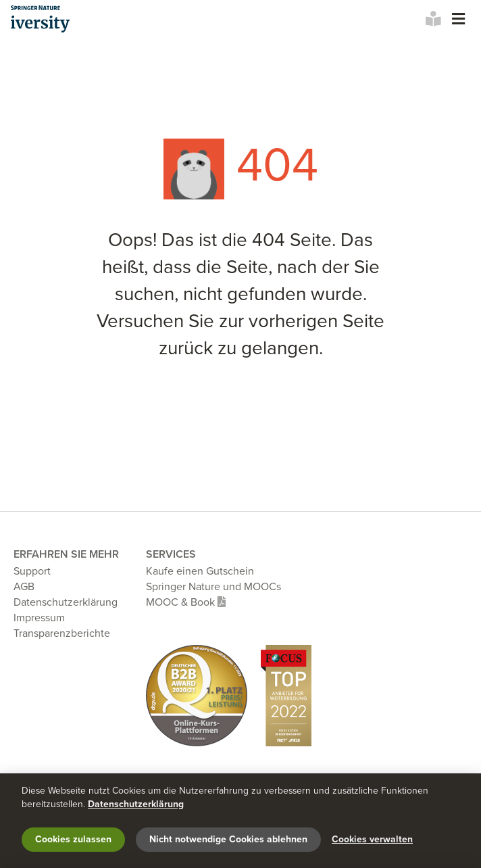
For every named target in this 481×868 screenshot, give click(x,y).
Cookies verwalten (372, 839)
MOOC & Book (186, 602)
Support (32, 571)
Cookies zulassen (73, 839)
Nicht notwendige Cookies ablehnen (228, 839)
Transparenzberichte (62, 633)
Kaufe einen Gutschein (200, 571)
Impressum (39, 618)
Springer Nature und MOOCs (213, 587)
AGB (24, 587)
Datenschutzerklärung (66, 602)
